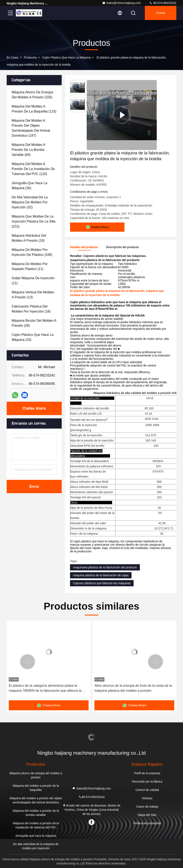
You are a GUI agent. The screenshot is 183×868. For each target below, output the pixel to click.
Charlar (161, 13)
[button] (28, 662)
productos (31, 58)
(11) (30, 266)
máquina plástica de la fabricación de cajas (101, 575)
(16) (31, 309)
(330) (32, 252)
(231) (34, 221)
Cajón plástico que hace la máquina (67, 58)
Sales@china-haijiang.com (122, 3)
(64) (28, 150)
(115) (34, 109)
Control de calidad (147, 790)
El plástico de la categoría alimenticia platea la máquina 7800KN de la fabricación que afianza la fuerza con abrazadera (45, 689)
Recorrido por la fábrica (147, 782)
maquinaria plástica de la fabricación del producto (105, 567)
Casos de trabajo (147, 807)
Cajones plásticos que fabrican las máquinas (102, 583)
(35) (29, 186)
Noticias (147, 798)
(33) (33, 337)
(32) (30, 202)
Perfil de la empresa (147, 773)
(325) (32, 95)
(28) (34, 323)
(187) (31, 128)
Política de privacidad (147, 823)
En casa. (13, 58)
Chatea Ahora (34, 408)
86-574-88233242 (163, 3)
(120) (33, 169)
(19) (29, 238)
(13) (33, 295)
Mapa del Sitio (147, 815)
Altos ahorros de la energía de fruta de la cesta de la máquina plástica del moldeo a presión (133, 688)
